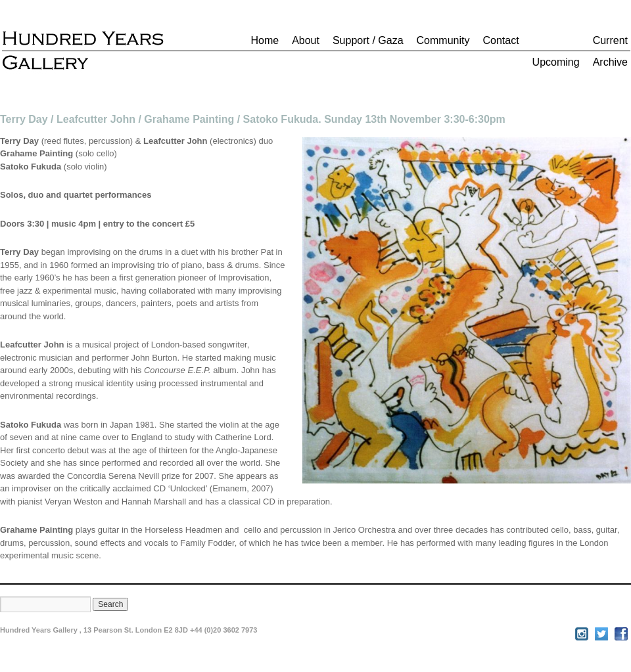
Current (610, 40)
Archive (610, 62)
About (306, 40)
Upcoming (556, 62)
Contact (501, 40)
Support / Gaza (368, 40)
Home (265, 40)
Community (443, 40)
